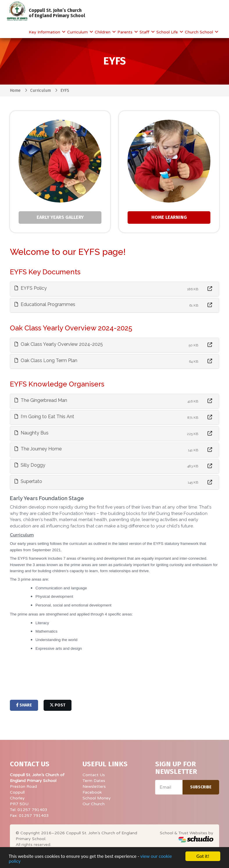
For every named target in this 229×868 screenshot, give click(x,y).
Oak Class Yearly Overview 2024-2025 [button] (59, 344)
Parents (126, 32)
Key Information (45, 32)
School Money (97, 798)
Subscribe (201, 787)
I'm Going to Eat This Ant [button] (44, 417)
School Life (168, 32)
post (58, 705)
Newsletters (94, 786)
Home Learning (169, 217)
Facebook (92, 792)
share (24, 705)
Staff (145, 32)
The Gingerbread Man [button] (41, 400)
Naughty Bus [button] (32, 433)
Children (103, 32)
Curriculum (78, 32)
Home (15, 91)
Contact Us (94, 775)
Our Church (94, 804)
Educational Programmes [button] (45, 304)
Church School (200, 32)
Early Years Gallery (60, 217)
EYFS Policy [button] (31, 288)
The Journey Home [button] (38, 449)
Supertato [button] (28, 481)
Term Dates (94, 781)
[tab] (114, 289)
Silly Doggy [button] (30, 465)
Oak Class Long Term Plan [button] (46, 360)
